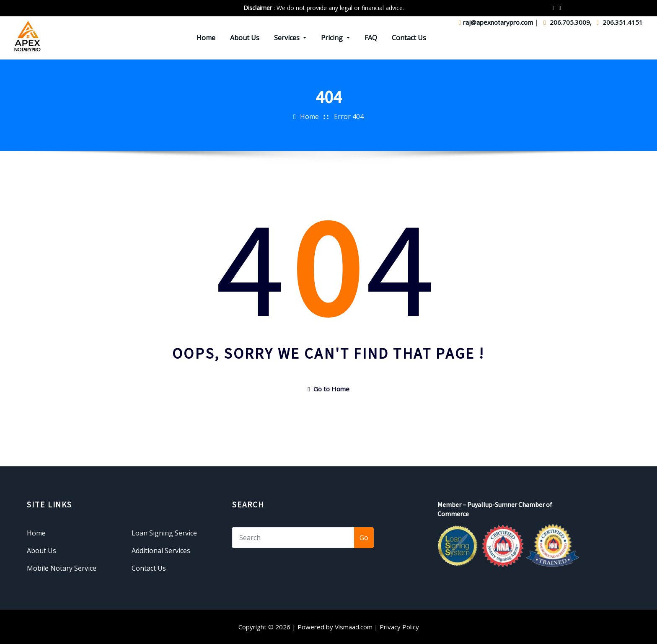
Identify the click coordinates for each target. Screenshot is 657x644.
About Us (245, 38)
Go (364, 538)
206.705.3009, (568, 22)
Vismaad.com (354, 627)
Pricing (335, 38)
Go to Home (328, 389)
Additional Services (161, 551)
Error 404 (349, 116)
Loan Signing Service (164, 533)
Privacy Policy (399, 627)
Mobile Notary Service (62, 568)
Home (206, 38)
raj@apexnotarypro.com (497, 22)
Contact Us (409, 38)
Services (290, 38)
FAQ (371, 38)
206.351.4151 (620, 22)
